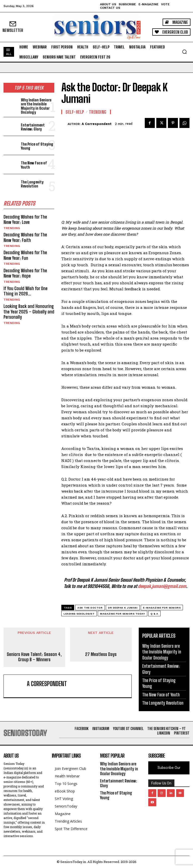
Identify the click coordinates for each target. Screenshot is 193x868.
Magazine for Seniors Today (123, 614)
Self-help (75, 112)
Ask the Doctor (90, 608)
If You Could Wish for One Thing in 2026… (26, 291)
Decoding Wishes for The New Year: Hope (25, 273)
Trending (12, 228)
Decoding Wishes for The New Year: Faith (25, 237)
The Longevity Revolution (32, 184)
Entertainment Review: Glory (33, 127)
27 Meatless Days (101, 654)
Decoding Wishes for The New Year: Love (25, 219)
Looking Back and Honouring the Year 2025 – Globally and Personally (29, 311)
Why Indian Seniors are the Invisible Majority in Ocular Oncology (36, 106)
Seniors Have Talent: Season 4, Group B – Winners (34, 657)
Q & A (154, 614)
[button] (184, 52)
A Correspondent (97, 124)
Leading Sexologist (79, 614)
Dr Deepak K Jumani (123, 608)
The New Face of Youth (34, 165)
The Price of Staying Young (37, 146)
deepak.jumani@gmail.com (162, 586)
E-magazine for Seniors (162, 608)
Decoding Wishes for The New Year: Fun (25, 255)
